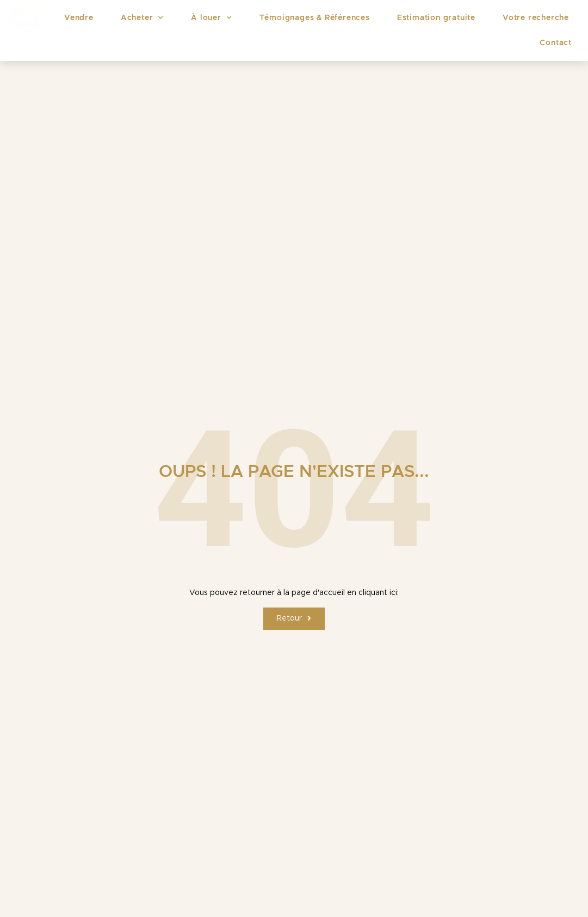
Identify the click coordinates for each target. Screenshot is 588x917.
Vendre (79, 18)
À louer (211, 18)
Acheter (142, 18)
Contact (556, 43)
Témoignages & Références (315, 18)
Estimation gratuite (436, 18)
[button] (294, 619)
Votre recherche (536, 18)
